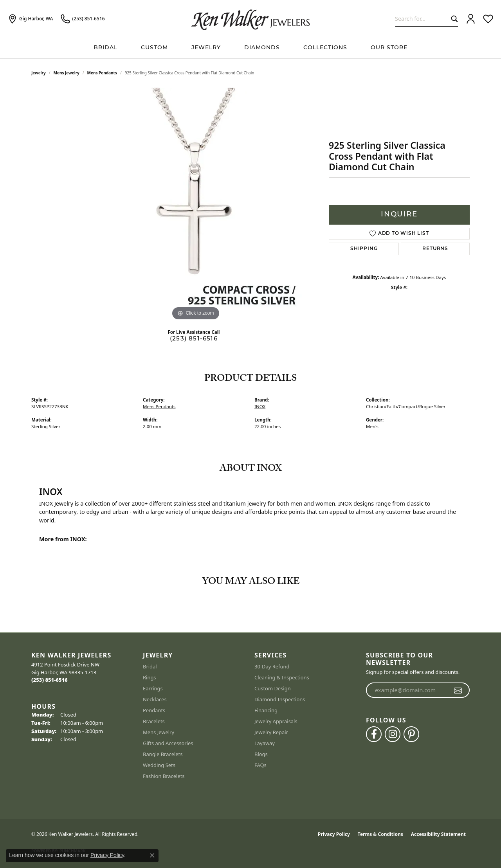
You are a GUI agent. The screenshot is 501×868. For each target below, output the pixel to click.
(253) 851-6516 (194, 339)
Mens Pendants (102, 73)
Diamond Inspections (280, 699)
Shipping (364, 249)
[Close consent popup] (152, 855)
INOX (260, 406)
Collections (325, 48)
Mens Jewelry (67, 73)
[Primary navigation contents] (250, 48)
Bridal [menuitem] (150, 666)
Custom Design (273, 688)
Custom (154, 48)
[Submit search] (453, 19)
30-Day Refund (272, 666)
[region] (196, 205)
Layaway (265, 743)
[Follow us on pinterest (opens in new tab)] (411, 734)
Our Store (389, 48)
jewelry (39, 73)
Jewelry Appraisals (276, 721)
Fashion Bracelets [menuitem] (164, 776)
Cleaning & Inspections (282, 677)
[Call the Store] (50, 680)
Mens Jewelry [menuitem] (159, 732)
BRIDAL (105, 48)
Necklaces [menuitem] (155, 699)
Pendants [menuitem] (154, 710)
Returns (435, 249)
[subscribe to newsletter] (458, 690)
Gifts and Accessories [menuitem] (168, 743)
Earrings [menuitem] (153, 688)
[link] (30, 19)
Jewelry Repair (271, 732)
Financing (266, 710)
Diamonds (262, 48)
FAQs (260, 765)
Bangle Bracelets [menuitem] (163, 754)
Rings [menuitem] (150, 677)
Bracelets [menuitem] (154, 721)
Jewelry (206, 48)
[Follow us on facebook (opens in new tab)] (374, 734)
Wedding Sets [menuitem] (159, 765)
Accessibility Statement (438, 834)
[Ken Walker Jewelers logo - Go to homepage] (250, 19)
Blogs (261, 754)
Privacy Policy (334, 834)
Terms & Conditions (380, 834)
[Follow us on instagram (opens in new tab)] (393, 734)
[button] (471, 19)
